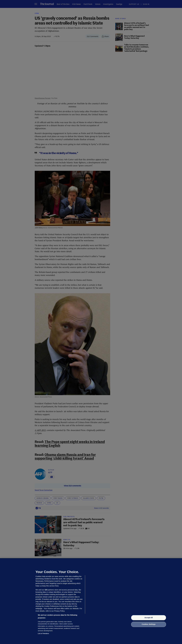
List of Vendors (43, 633)
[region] (91, 601)
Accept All (149, 618)
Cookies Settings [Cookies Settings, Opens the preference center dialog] (149, 624)
